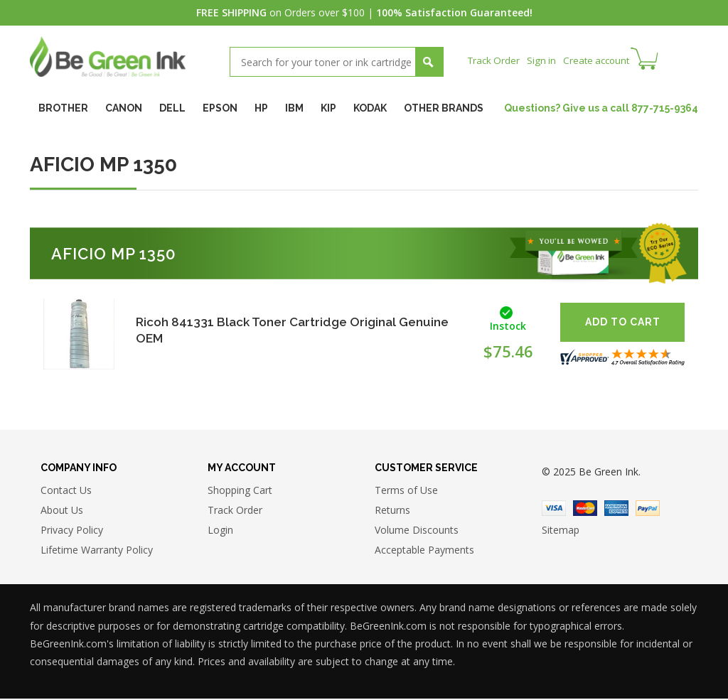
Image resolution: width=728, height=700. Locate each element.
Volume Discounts (417, 531)
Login (220, 531)
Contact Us (66, 491)
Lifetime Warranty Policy (97, 551)
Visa (554, 510)
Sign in (545, 60)
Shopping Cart (240, 491)
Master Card (585, 510)
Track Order (495, 60)
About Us (62, 511)
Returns (392, 511)
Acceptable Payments (424, 551)
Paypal (648, 510)
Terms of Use (406, 491)
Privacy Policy (72, 531)
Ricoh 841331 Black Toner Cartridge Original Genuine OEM (270, 329)
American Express (616, 510)
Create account (602, 60)
